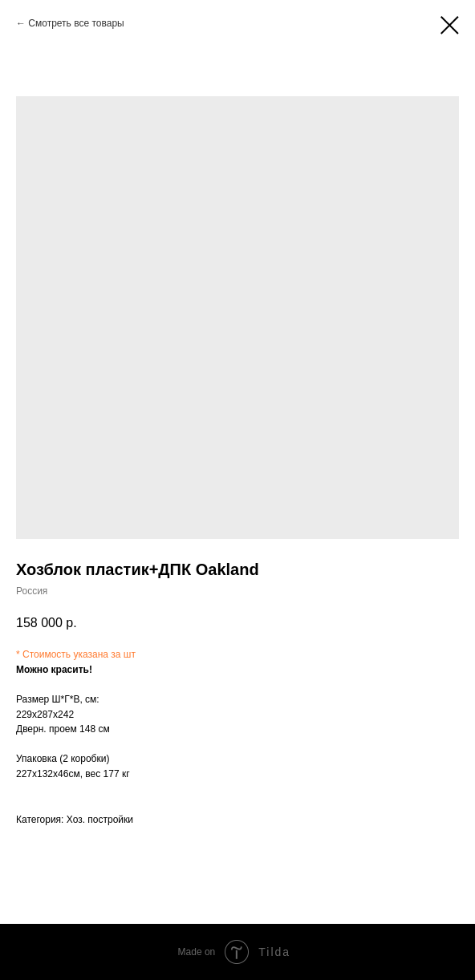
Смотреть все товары (76, 23)
